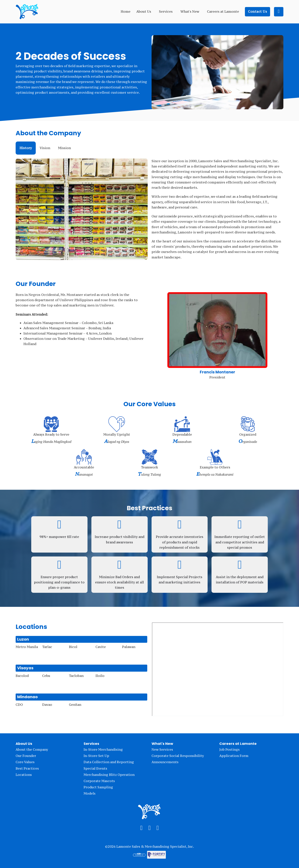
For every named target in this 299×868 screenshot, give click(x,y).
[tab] (26, 148)
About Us (144, 12)
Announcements (165, 762)
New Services (162, 750)
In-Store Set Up (96, 756)
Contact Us (257, 12)
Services (166, 12)
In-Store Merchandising (103, 750)
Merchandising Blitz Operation (109, 775)
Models (90, 793)
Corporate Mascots (99, 781)
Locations (24, 775)
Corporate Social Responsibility (178, 756)
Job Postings (229, 750)
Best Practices (27, 768)
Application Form (234, 756)
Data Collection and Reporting (109, 762)
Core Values (25, 762)
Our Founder (26, 756)
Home (126, 12)
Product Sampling (98, 787)
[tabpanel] (149, 209)
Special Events (95, 768)
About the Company (32, 750)
